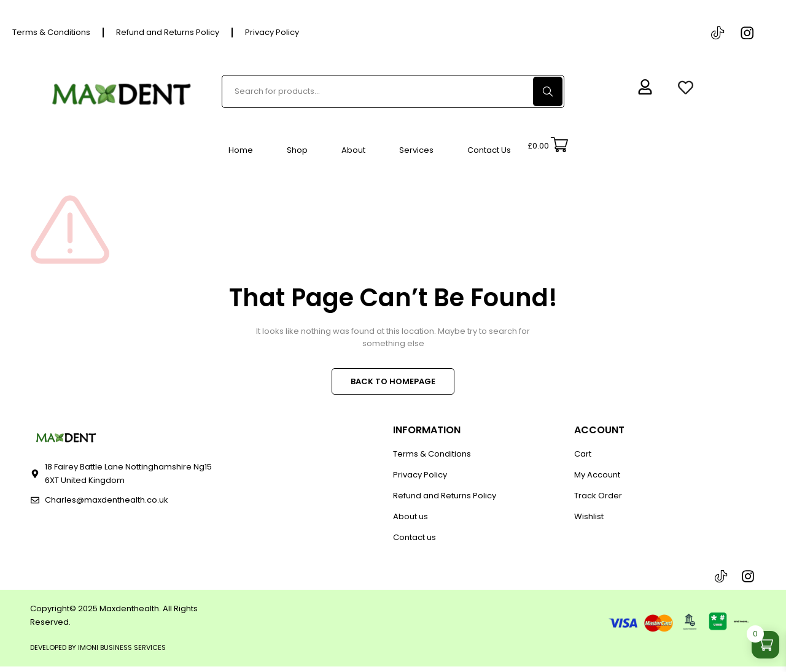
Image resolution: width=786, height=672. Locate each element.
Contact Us (489, 150)
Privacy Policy (272, 32)
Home (241, 150)
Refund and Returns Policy (168, 32)
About (353, 150)
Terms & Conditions (51, 32)
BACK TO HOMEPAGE (393, 382)
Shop (297, 150)
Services (416, 150)
